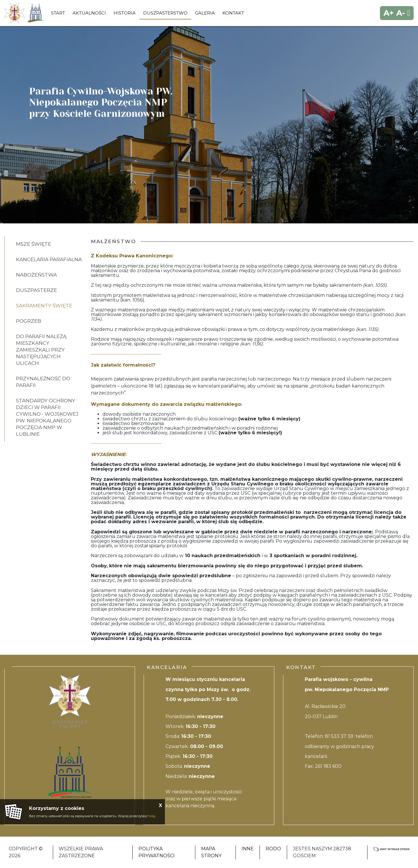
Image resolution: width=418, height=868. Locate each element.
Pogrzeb (29, 321)
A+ (389, 13)
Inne (248, 849)
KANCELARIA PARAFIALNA (49, 259)
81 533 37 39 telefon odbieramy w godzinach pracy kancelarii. (339, 746)
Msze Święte (34, 244)
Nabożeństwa (36, 275)
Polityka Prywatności (157, 852)
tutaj (152, 816)
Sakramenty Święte (44, 306)
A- (401, 13)
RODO (273, 849)
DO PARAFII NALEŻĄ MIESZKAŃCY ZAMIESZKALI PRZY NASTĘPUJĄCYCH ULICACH (41, 350)
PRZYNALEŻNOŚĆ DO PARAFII (43, 382)
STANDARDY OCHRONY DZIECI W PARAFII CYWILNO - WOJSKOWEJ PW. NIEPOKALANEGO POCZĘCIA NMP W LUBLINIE (47, 417)
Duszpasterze (36, 290)
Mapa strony (211, 852)
